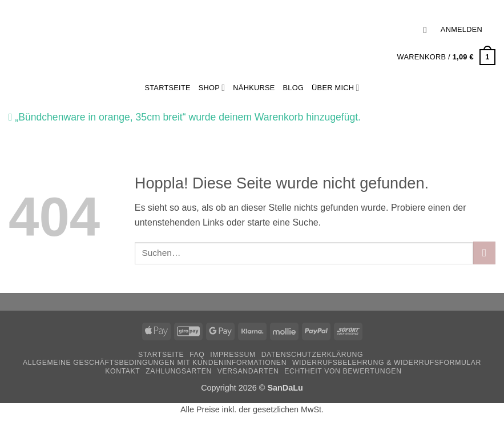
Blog (294, 88)
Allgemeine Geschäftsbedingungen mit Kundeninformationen (155, 363)
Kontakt (122, 371)
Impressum (233, 355)
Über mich (335, 88)
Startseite (161, 355)
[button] (428, 30)
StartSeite (167, 88)
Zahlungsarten (179, 371)
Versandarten (248, 371)
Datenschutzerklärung (313, 355)
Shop (212, 88)
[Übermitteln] (484, 253)
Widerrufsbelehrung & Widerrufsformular (387, 363)
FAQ (197, 355)
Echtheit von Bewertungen (343, 371)
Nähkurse (254, 88)
